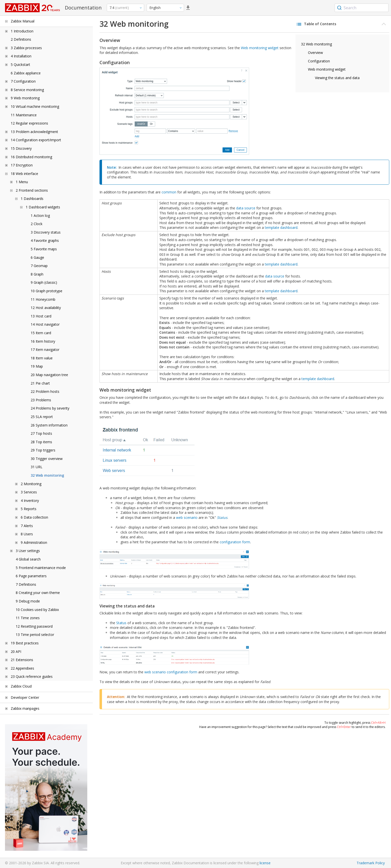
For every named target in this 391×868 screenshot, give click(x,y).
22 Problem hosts (45, 391)
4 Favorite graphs (45, 240)
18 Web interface (24, 174)
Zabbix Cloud (21, 686)
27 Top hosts (41, 433)
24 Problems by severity (50, 408)
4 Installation (21, 56)
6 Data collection (34, 517)
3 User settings (28, 551)
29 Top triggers (43, 450)
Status (222, 517)
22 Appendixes (22, 668)
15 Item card (41, 333)
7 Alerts (27, 526)
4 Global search (28, 559)
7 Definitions (26, 584)
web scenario (187, 517)
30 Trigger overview (47, 459)
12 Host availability (46, 308)
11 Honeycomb (43, 299)
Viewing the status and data (337, 78)
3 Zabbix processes (26, 48)
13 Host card (41, 316)
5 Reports (29, 509)
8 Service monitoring (27, 90)
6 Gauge (37, 257)
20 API (16, 651)
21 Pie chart (40, 383)
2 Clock (37, 224)
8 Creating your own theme (38, 593)
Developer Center (25, 697)
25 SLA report (42, 417)
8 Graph (37, 274)
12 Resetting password (34, 626)
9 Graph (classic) (44, 282)
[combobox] (362, 8)
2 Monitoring (31, 484)
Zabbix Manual (23, 21)
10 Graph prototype (47, 291)
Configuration (319, 61)
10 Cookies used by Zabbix (37, 610)
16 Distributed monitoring (31, 157)
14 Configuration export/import (36, 140)
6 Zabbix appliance (26, 73)
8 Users (27, 534)
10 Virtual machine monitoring (35, 106)
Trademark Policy (371, 863)
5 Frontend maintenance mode (41, 568)
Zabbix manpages (25, 708)
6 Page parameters (31, 576)
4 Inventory (30, 501)
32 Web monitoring (47, 475)
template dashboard (281, 227)
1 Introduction (22, 31)
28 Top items (41, 442)
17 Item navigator (45, 350)
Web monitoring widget (327, 69)
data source (246, 208)
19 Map (37, 366)
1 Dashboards (32, 199)
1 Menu (22, 182)
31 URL (37, 467)
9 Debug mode (28, 601)
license (265, 863)
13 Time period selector (35, 635)
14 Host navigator (45, 324)
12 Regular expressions (29, 123)
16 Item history (43, 341)
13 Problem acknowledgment (34, 132)
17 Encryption (22, 165)
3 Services (29, 492)
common (169, 192)
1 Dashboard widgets (43, 207)
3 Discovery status (46, 232)
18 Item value (42, 358)
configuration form (235, 542)
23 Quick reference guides (32, 676)
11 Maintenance (24, 115)
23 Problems (41, 400)
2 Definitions (21, 39)
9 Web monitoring (25, 98)
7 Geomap (39, 266)
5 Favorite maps (44, 249)
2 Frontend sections (32, 190)
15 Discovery (21, 148)
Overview (315, 53)
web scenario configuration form (171, 672)
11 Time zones (28, 618)
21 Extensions (22, 660)
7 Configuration (23, 81)
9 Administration (34, 542)
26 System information (49, 425)
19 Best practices (25, 643)
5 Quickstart (20, 65)
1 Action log (40, 216)
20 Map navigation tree (49, 375)
